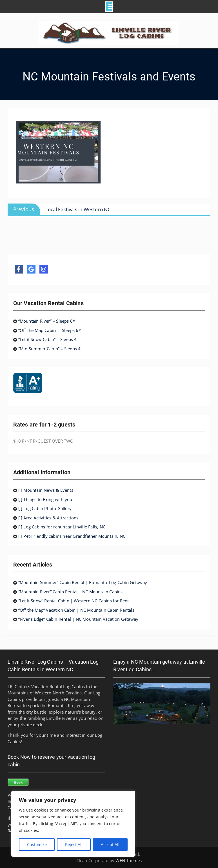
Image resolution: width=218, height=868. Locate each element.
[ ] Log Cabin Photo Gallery (45, 508)
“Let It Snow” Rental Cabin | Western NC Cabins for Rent (74, 601)
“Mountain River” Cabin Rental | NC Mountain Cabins (71, 592)
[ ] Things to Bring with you (45, 499)
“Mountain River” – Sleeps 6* (47, 321)
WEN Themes (129, 860)
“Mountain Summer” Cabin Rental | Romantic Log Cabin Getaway (83, 582)
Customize (37, 844)
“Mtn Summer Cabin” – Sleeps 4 (50, 349)
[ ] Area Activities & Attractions (48, 518)
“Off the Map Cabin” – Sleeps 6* (50, 330)
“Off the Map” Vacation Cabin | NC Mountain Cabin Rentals (76, 610)
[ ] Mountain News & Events (46, 490)
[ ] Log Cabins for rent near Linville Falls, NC (62, 527)
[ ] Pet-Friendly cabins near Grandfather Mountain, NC (72, 536)
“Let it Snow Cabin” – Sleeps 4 (48, 339)
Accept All (110, 844)
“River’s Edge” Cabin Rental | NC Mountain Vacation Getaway (78, 619)
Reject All (74, 844)
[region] (73, 824)
